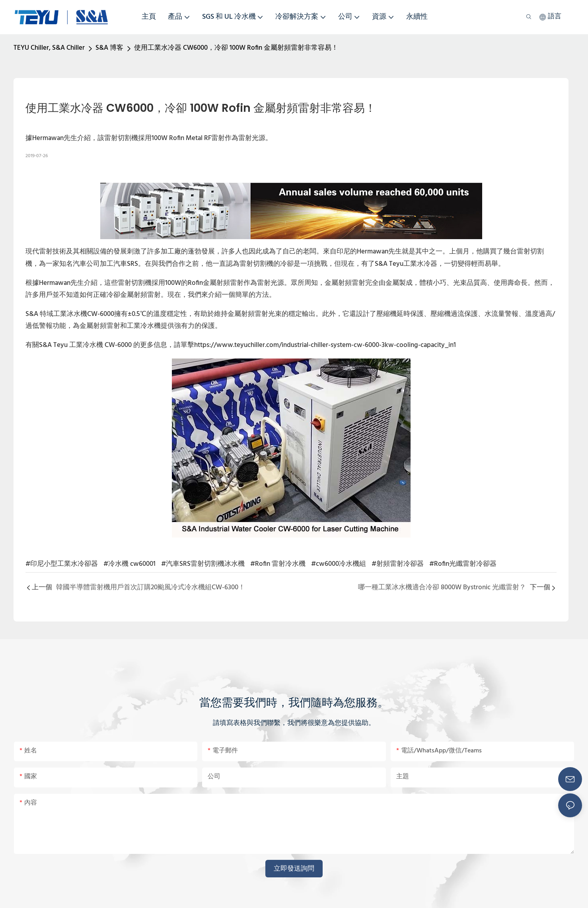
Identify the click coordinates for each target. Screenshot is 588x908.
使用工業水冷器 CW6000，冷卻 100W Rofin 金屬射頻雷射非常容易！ (236, 48)
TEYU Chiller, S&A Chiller (49, 48)
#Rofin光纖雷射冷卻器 (463, 564)
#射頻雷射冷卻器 (398, 564)
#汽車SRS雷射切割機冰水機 (203, 564)
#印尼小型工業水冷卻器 (62, 564)
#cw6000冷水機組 (339, 564)
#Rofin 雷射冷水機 (278, 564)
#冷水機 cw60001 (129, 564)
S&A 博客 (109, 48)
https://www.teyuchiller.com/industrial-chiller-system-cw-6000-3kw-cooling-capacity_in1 (325, 345)
